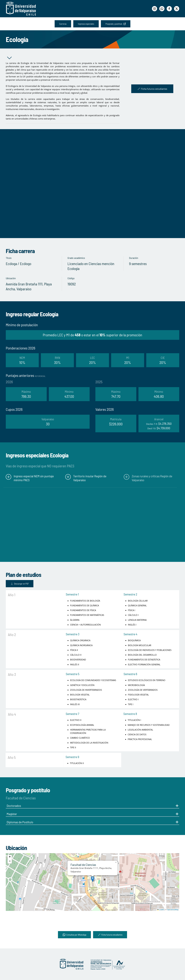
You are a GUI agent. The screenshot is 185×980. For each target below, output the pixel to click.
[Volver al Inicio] (21, 9)
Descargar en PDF (14, 584)
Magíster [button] (92, 814)
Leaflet (161, 910)
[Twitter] (177, 9)
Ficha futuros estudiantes (152, 89)
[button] (93, 879)
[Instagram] (155, 9)
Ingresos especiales (86, 24)
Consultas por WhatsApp (74, 935)
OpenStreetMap (173, 910)
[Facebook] (169, 9)
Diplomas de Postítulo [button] (92, 822)
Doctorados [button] (92, 806)
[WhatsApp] (162, 9)
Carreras (63, 24)
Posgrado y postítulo (116, 24)
